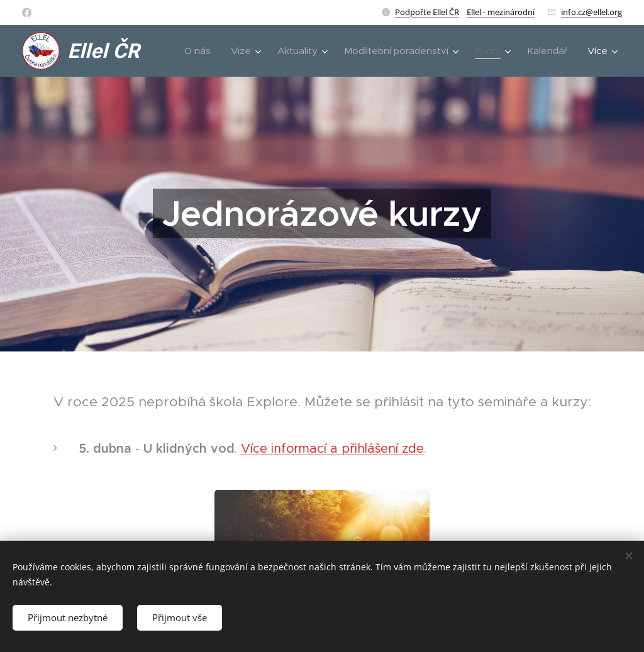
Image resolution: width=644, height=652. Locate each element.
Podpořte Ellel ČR (427, 12)
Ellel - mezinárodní (501, 12)
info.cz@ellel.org (591, 12)
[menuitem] (201, 51)
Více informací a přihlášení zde (332, 448)
